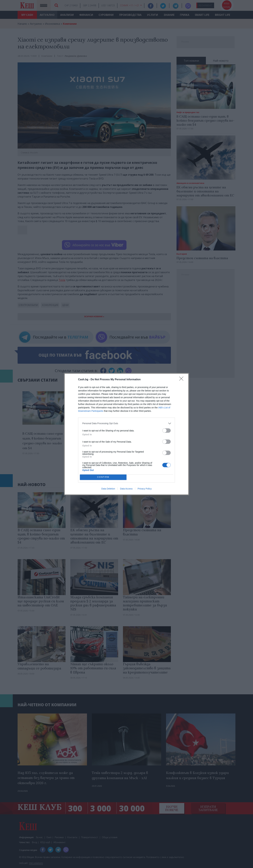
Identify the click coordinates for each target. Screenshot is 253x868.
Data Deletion (108, 489)
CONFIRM (103, 477)
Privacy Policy (145, 489)
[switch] (167, 431)
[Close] (182, 380)
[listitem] (126, 423)
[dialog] (126, 434)
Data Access (126, 489)
